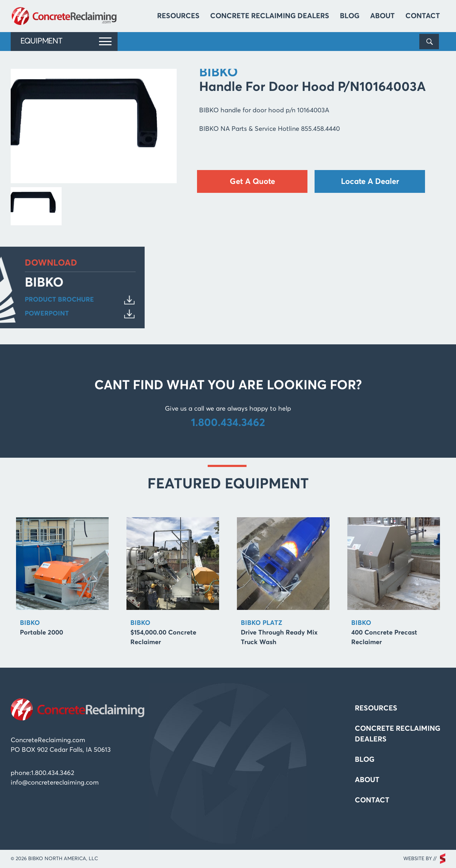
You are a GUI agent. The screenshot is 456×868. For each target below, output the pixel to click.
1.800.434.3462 (228, 423)
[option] (62, 580)
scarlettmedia (443, 859)
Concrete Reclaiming (65, 16)
